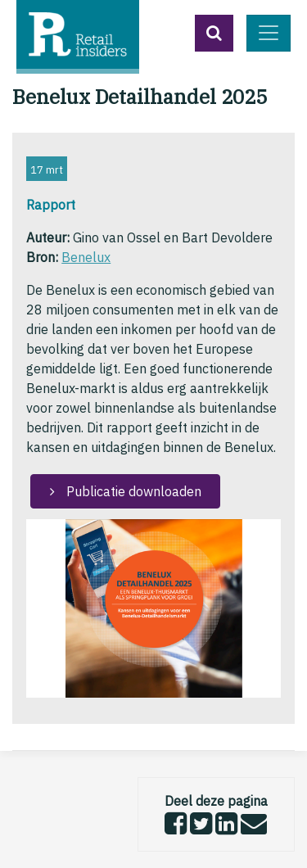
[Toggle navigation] (269, 33)
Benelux (86, 257)
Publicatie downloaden (132, 491)
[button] (214, 33)
